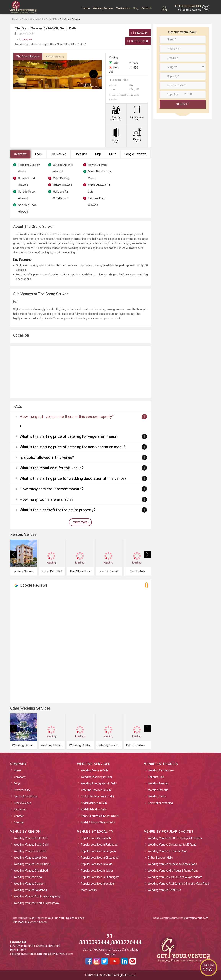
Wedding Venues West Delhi (31, 858)
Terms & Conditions (26, 796)
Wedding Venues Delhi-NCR (164, 890)
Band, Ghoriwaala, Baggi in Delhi (100, 816)
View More (80, 522)
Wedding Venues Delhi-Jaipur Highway (37, 897)
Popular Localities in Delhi (96, 838)
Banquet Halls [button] (156, 777)
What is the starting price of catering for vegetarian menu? (69, 436)
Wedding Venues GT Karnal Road (168, 851)
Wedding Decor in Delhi (95, 770)
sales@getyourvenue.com (26, 954)
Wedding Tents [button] (157, 796)
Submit (183, 104)
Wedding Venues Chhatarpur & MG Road (172, 845)
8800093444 (140, 33)
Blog (136, 8)
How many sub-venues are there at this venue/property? (67, 417)
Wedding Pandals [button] (158, 783)
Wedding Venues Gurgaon (30, 884)
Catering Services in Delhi (96, 790)
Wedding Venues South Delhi (31, 845)
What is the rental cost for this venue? (52, 468)
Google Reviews (135, 154)
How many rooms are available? (47, 499)
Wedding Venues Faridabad (30, 890)
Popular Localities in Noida (97, 864)
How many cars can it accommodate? (52, 489)
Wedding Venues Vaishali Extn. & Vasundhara (175, 877)
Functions (19, 922)
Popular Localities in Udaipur (98, 884)
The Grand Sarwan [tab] (28, 57)
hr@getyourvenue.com (194, 918)
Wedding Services (103, 8)
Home (18, 770)
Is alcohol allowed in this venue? (47, 457)
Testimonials (123, 8)
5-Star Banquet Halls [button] (160, 858)
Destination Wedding (160, 803)
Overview (20, 154)
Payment (32, 922)
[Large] (183, 95)
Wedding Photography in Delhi (99, 783)
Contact (19, 816)
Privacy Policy (22, 790)
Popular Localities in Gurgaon (98, 851)
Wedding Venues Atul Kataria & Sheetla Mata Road (178, 884)
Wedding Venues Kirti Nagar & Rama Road (173, 871)
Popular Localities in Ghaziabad (100, 858)
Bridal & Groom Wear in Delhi (98, 822)
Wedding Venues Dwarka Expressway (37, 903)
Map (98, 154)
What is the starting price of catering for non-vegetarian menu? (72, 447)
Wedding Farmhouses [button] (161, 770)
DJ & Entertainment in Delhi (97, 796)
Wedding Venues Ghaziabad (31, 871)
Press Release (23, 803)
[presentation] (21, 74)
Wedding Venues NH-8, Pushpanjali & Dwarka (175, 838)
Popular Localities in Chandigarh (100, 877)
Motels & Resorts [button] (158, 790)
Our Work (147, 8)
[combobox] (183, 67)
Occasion (81, 154)
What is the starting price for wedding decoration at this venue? (73, 478)
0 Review (24, 39)
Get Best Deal (138, 41)
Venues (86, 8)
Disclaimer (20, 809)
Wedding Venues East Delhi (30, 851)
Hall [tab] (55, 57)
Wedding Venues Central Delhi (32, 864)
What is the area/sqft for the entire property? (57, 510)
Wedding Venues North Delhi (31, 838)
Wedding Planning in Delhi (96, 777)
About (39, 154)
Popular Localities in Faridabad (99, 845)
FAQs (113, 154)
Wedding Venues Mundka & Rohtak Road (172, 864)
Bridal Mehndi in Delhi (94, 809)
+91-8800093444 (188, 6)
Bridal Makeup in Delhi (94, 803)
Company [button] (20, 777)
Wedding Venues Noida (28, 877)
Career (43, 922)
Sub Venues (59, 154)
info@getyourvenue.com (58, 954)
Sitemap (19, 822)
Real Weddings (75, 918)
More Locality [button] (89, 890)
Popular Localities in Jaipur (97, 871)
